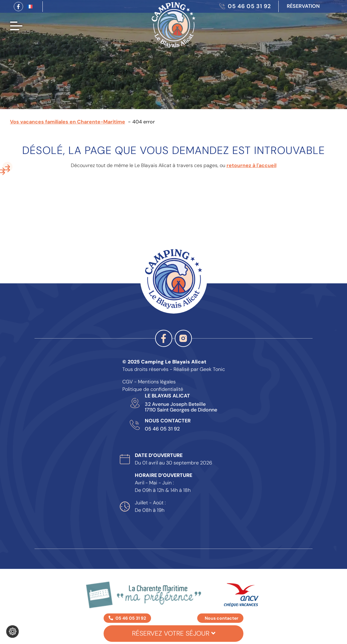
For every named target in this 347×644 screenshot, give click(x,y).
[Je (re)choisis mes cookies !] (12, 632)
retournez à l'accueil (252, 165)
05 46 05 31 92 (162, 429)
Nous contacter (222, 618)
